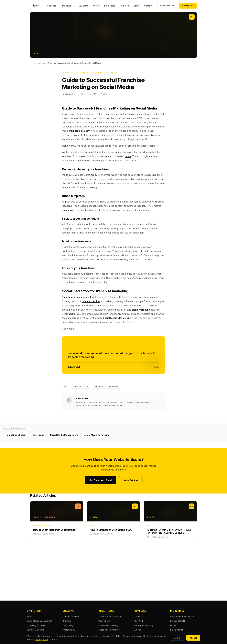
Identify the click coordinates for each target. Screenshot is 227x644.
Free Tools (110, 6)
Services (52, 6)
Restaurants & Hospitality (182, 617)
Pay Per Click (105, 621)
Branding (67, 621)
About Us (139, 617)
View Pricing (131, 480)
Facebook (99, 386)
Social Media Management (64, 435)
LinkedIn (77, 386)
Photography (69, 630)
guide (128, 156)
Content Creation (71, 617)
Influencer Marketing (108, 625)
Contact (148, 6)
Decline (178, 638)
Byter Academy (167, 6)
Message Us (188, 6)
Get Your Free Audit (101, 480)
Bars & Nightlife (177, 630)
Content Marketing (35, 630)
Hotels (173, 625)
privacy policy (42, 639)
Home (33, 63)
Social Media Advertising (97, 435)
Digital (66, 73)
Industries (68, 6)
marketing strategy (79, 131)
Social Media (110, 73)
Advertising (38, 435)
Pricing (96, 6)
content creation (91, 301)
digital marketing (141, 310)
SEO (29, 617)
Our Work (83, 6)
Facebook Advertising (109, 630)
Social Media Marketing (116, 318)
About (137, 6)
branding (67, 210)
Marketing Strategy (17, 435)
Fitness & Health (178, 621)
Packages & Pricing (144, 625)
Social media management (76, 297)
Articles (125, 6)
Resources (97, 73)
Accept (193, 638)
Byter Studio (69, 314)
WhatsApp (114, 386)
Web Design (68, 625)
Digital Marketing (80, 73)
